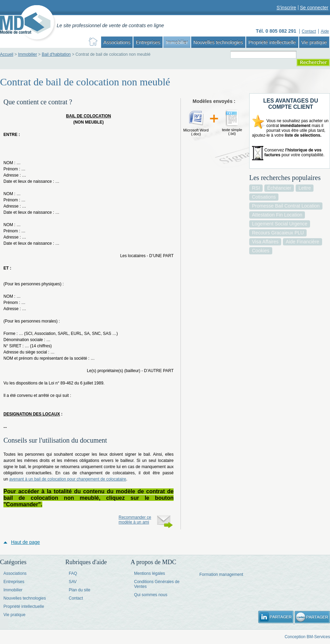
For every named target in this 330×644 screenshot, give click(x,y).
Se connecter (314, 8)
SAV (73, 582)
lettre (305, 188)
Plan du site (80, 590)
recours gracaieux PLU (278, 233)
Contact (76, 598)
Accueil (7, 54)
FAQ (73, 573)
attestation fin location (277, 215)
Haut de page (25, 542)
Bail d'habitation (56, 54)
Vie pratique (314, 42)
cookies (261, 251)
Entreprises (148, 42)
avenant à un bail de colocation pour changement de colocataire (68, 479)
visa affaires (265, 242)
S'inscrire (286, 8)
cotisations (264, 197)
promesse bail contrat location (286, 206)
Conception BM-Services (307, 637)
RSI (256, 188)
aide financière (302, 242)
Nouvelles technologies (218, 42)
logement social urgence (280, 224)
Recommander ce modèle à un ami (135, 520)
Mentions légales (150, 573)
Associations (117, 42)
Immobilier (177, 42)
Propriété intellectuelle (272, 42)
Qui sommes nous (151, 595)
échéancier (279, 188)
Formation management (221, 574)
